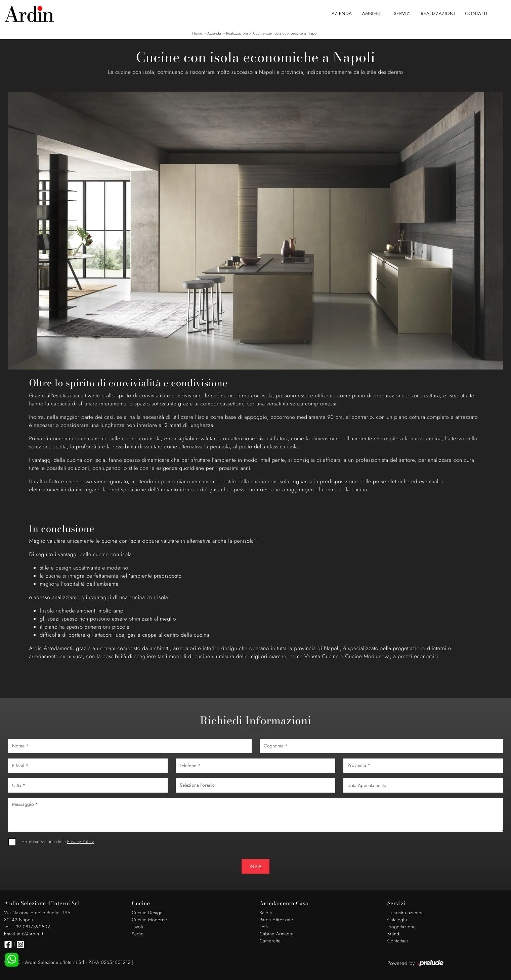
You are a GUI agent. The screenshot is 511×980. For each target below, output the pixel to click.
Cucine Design (147, 913)
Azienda (342, 14)
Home (197, 34)
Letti (264, 927)
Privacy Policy (80, 842)
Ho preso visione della (58, 842)
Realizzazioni (438, 14)
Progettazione (402, 927)
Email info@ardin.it (24, 934)
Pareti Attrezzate (276, 920)
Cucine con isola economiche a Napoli (286, 34)
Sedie (138, 934)
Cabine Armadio (277, 934)
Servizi (402, 14)
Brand (393, 934)
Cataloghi (397, 920)
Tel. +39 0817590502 (27, 927)
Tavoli (137, 927)
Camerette (270, 941)
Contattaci (398, 941)
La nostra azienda (406, 913)
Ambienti (373, 14)
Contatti (476, 14)
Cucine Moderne (149, 920)
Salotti (266, 913)
